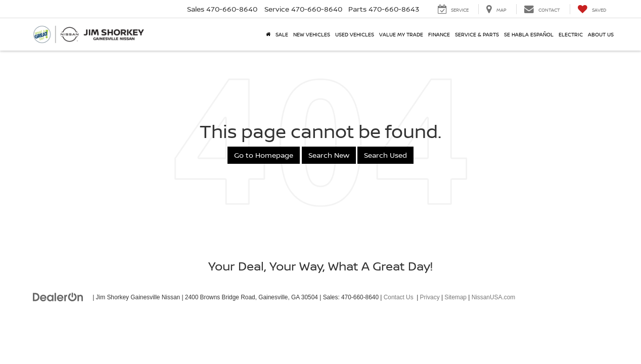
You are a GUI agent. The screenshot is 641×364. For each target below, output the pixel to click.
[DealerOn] (58, 297)
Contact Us (399, 297)
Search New (329, 155)
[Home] (268, 34)
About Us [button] (601, 34)
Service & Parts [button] (477, 34)
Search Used (385, 155)
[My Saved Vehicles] (592, 9)
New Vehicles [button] (312, 34)
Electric (571, 34)
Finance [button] (439, 34)
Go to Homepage (264, 155)
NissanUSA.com (494, 297)
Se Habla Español (529, 34)
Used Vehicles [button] (355, 34)
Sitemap (455, 297)
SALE (282, 34)
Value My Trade (401, 34)
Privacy (430, 297)
